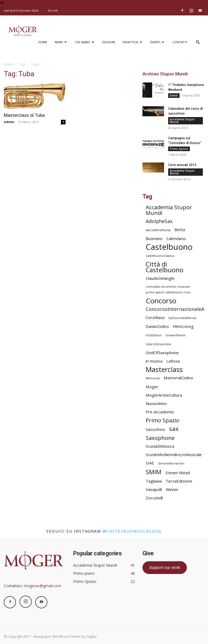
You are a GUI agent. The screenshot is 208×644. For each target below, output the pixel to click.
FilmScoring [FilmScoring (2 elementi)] (183, 326)
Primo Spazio (179, 149)
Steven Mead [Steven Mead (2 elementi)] (178, 473)
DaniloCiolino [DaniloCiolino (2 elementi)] (157, 326)
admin (9, 122)
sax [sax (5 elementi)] (174, 429)
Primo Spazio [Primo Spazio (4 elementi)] (162, 420)
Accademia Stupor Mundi (182, 121)
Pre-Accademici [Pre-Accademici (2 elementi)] (160, 412)
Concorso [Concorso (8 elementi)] (161, 301)
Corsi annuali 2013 (182, 165)
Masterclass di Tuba (24, 115)
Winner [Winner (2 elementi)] (172, 489)
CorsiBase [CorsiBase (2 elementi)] (155, 317)
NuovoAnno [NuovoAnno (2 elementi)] (156, 403)
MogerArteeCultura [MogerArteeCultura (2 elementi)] (164, 395)
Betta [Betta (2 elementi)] (180, 230)
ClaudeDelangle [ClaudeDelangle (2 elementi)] (160, 278)
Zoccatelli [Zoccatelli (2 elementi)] (154, 498)
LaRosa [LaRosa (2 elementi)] (173, 361)
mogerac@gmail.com (43, 586)
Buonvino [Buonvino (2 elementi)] (154, 238)
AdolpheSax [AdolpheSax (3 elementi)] (159, 221)
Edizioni (109, 42)
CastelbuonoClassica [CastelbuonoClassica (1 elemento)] (160, 256)
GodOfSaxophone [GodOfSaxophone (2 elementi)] (162, 353)
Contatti (180, 42)
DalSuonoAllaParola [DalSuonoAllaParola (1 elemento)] (182, 318)
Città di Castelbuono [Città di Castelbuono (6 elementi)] (165, 267)
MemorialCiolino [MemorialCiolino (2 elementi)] (178, 378)
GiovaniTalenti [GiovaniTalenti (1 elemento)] (175, 335)
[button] (198, 42)
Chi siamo (85, 42)
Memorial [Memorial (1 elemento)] (153, 378)
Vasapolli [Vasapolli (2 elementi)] (154, 489)
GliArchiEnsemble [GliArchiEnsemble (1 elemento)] (158, 344)
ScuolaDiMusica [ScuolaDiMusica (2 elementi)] (160, 446)
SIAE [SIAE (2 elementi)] (150, 463)
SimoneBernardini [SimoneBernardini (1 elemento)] (171, 463)
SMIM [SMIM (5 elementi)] (154, 472)
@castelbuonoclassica (132, 531)
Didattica (132, 42)
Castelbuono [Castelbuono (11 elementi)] (169, 247)
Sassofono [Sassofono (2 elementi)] (155, 429)
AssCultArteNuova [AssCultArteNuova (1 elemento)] (158, 230)
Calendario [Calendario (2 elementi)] (176, 238)
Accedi (53, 10)
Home (43, 42)
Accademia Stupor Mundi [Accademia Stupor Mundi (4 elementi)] (169, 210)
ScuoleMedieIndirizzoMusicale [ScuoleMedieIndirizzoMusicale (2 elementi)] (174, 454)
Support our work (165, 567)
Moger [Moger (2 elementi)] (152, 387)
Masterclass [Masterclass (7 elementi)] (164, 369)
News (61, 42)
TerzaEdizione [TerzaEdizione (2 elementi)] (179, 481)
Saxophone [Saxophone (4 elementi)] (160, 438)
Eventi (157, 42)
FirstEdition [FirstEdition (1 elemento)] (154, 335)
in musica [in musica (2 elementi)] (154, 361)
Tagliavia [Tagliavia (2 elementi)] (154, 481)
